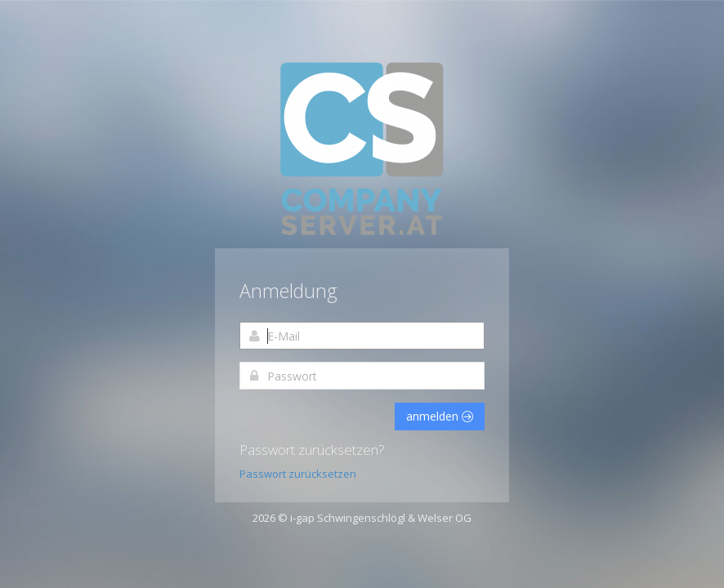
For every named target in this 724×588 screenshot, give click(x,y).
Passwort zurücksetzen (298, 474)
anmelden (440, 416)
